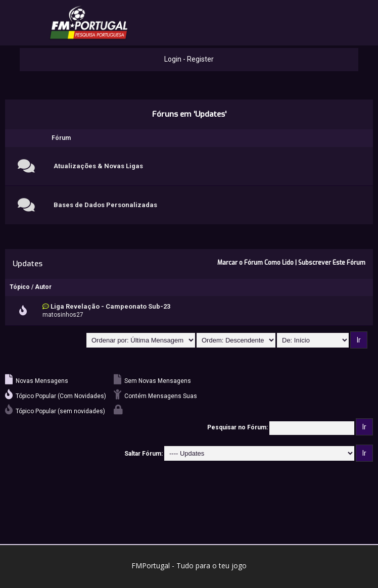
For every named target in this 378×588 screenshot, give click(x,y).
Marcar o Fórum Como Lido (255, 263)
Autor (43, 287)
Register (200, 59)
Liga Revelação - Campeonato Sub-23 (110, 306)
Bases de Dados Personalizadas (105, 205)
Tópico (20, 287)
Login (173, 59)
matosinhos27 (63, 315)
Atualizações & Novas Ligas (98, 166)
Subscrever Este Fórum (332, 263)
